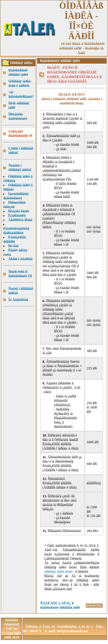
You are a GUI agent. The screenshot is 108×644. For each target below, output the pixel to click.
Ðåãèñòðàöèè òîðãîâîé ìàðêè (18, 72)
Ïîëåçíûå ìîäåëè (19, 211)
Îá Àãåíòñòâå (18, 300)
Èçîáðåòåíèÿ (17, 216)
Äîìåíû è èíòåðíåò (20, 259)
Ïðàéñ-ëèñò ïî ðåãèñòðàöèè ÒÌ (20, 274)
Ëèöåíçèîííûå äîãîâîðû (15, 239)
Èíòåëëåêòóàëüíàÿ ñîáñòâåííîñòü (16, 231)
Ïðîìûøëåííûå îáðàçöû (14, 205)
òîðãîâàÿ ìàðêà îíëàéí (58, 572)
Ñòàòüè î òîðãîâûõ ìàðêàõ (20, 168)
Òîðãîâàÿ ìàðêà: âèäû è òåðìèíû (20, 83)
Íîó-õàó (13, 246)
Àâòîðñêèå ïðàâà (20, 220)
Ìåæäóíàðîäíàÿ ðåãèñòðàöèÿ (16, 196)
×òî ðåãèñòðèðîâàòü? (21, 94)
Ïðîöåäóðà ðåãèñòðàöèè (18, 116)
